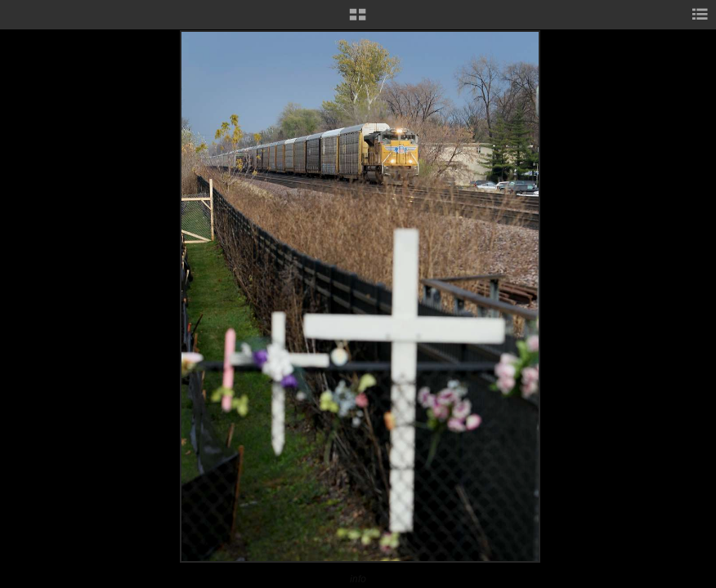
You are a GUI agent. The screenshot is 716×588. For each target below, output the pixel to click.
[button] (358, 20)
